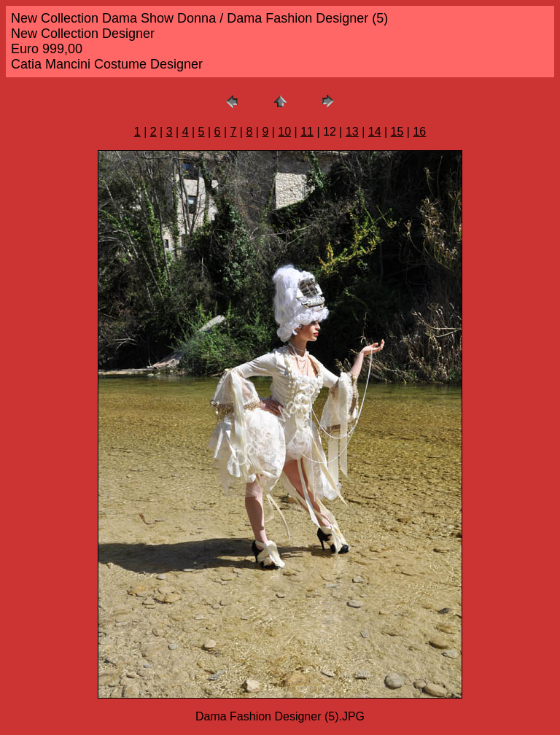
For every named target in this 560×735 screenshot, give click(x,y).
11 (307, 132)
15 (397, 132)
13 (352, 132)
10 (284, 132)
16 (419, 132)
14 (375, 132)
